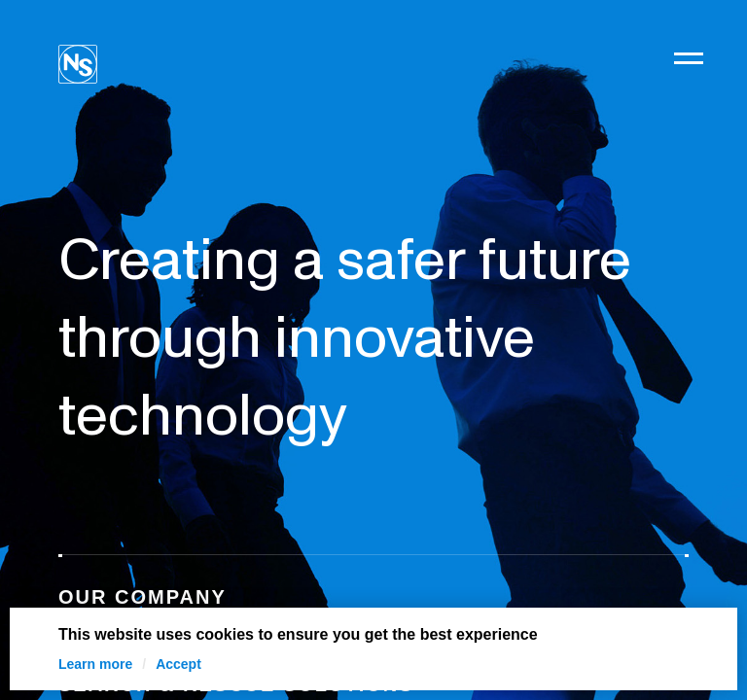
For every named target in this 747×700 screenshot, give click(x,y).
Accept (178, 664)
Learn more (95, 664)
